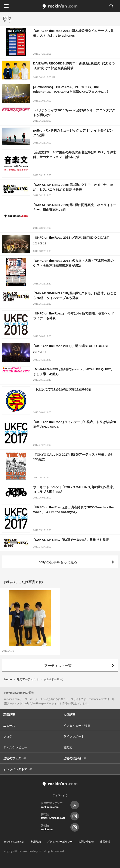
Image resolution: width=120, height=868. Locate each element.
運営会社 (105, 841)
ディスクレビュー (15, 747)
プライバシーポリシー (60, 841)
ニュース (9, 725)
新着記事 (9, 714)
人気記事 (69, 714)
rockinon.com (60, 7)
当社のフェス (12, 758)
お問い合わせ (86, 841)
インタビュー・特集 (77, 725)
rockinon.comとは (14, 841)
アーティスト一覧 (58, 665)
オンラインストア (15, 769)
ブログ (8, 736)
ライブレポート (74, 736)
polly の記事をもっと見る (58, 562)
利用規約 (36, 841)
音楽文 (68, 747)
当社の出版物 (72, 758)
